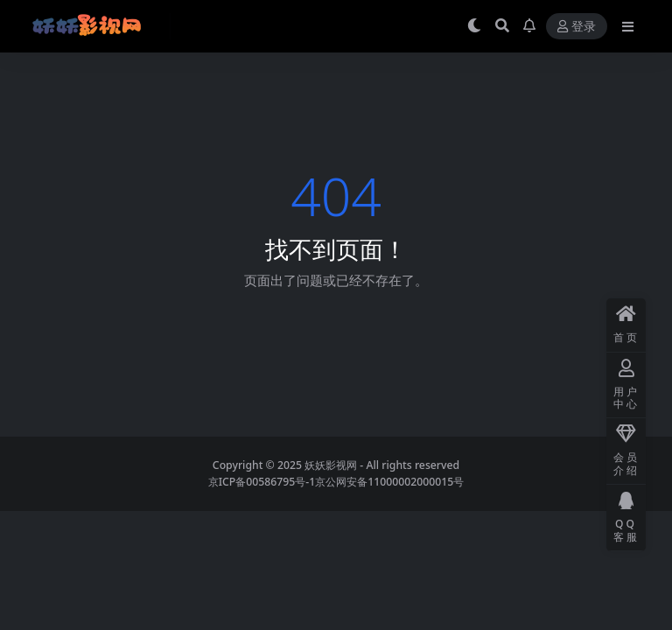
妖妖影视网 (331, 465)
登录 (577, 27)
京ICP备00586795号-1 (262, 482)
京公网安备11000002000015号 (389, 482)
